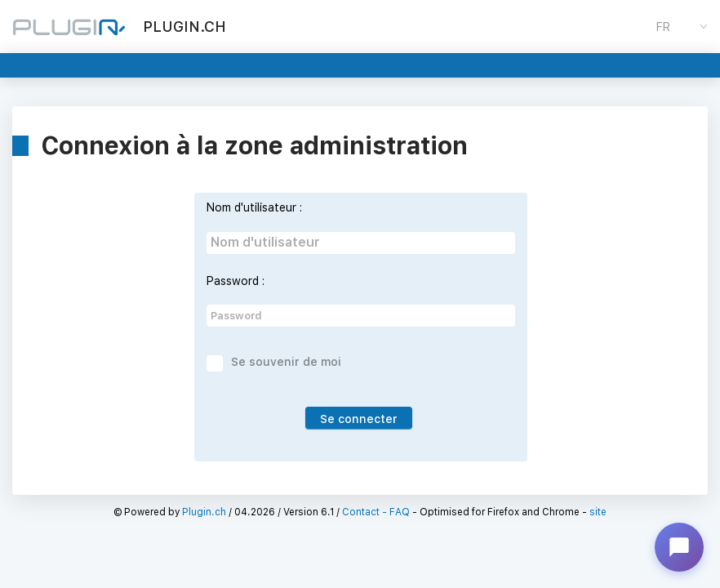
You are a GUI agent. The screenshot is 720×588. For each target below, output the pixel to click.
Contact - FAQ (376, 512)
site (598, 512)
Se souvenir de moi (286, 362)
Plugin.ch (204, 512)
